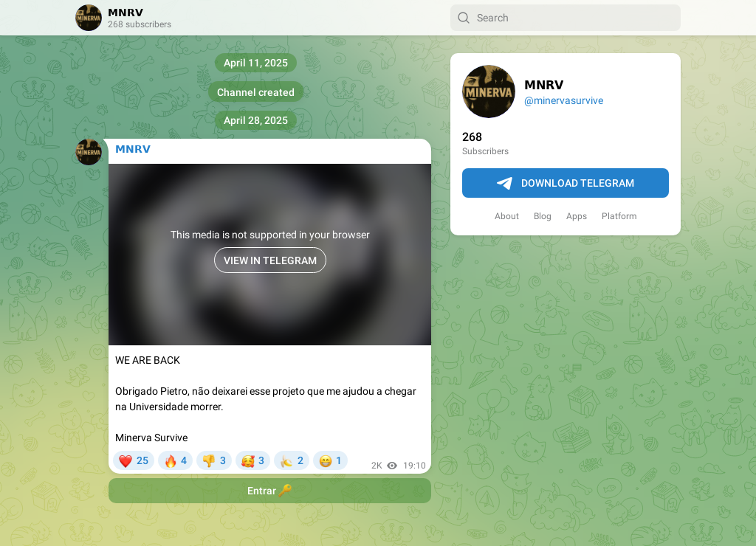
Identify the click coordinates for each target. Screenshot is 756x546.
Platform (619, 216)
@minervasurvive (564, 100)
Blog (543, 216)
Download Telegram (566, 184)
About (507, 216)
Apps (577, 216)
